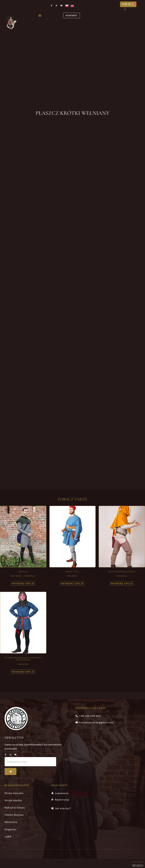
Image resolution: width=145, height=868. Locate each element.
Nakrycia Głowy (15, 808)
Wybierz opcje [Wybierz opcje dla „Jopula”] (23, 584)
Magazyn (10, 829)
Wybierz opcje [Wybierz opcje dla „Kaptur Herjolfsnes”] (122, 584)
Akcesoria (11, 822)
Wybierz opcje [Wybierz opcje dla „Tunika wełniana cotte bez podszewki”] (23, 672)
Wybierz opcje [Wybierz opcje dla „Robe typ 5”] (72, 584)
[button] (40, 16)
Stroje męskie (13, 800)
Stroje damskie (14, 793)
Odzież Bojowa (14, 815)
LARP (8, 836)
